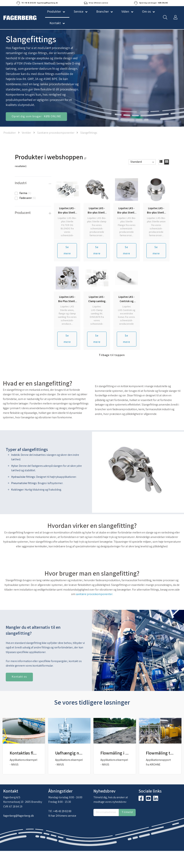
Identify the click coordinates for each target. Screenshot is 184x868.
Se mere (67, 251)
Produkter (10, 133)
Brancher (103, 12)
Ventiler (26, 133)
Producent (23, 213)
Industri (21, 183)
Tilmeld (127, 812)
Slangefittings (89, 133)
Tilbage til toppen (112, 355)
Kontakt (55, 23)
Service (79, 12)
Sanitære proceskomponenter (56, 133)
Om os (147, 12)
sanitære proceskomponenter (94, 594)
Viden (125, 12)
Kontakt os (19, 677)
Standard (136, 162)
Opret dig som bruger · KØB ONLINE (36, 117)
